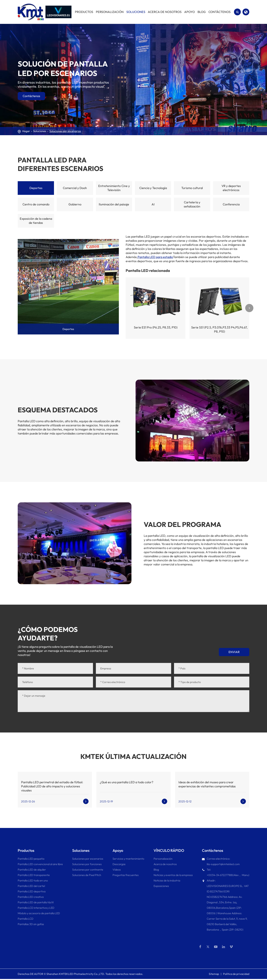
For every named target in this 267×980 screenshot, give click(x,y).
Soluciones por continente (88, 870)
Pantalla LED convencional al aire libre (40, 864)
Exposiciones (161, 886)
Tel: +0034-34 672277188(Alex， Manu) (226, 872)
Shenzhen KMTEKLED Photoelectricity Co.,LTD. (76, 975)
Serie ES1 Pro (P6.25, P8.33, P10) (156, 327)
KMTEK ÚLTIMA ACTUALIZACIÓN (133, 756)
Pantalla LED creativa (31, 897)
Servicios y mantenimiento (128, 859)
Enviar (234, 652)
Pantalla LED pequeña (31, 859)
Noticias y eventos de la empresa (173, 875)
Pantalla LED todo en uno (33, 880)
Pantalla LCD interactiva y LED (36, 908)
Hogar (26, 131)
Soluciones (40, 131)
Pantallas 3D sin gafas (31, 924)
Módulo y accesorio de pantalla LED (39, 913)
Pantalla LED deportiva (32, 891)
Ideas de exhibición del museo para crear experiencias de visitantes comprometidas (207, 784)
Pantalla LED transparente (34, 875)
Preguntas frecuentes (126, 875)
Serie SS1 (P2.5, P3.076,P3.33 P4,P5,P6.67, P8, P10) (219, 329)
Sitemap (214, 975)
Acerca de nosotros (165, 864)
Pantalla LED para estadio (155, 257)
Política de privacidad (236, 975)
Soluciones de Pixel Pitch (87, 875)
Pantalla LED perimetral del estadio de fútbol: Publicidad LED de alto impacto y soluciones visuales (52, 786)
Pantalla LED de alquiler (32, 870)
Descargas (119, 864)
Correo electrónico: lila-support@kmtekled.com (221, 861)
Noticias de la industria (167, 880)
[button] (249, 308)
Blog (156, 870)
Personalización (163, 859)
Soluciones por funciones (87, 864)
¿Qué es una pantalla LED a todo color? (127, 782)
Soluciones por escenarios (65, 131)
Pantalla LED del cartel (31, 886)
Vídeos (117, 870)
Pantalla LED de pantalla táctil (36, 902)
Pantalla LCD (26, 919)
